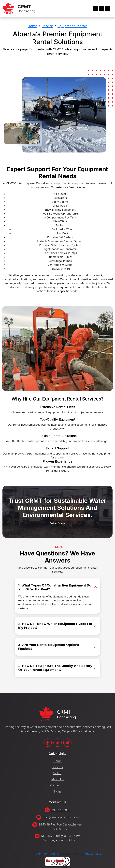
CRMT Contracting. (47, 854)
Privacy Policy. (93, 854)
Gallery (58, 773)
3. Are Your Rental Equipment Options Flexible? (49, 647)
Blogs (57, 791)
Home (32, 26)
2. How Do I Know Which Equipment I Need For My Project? (55, 626)
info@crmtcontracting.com (61, 817)
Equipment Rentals (72, 26)
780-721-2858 (61, 810)
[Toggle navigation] (102, 8)
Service (47, 26)
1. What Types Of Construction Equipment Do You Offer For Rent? (55, 587)
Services (57, 767)
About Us (57, 779)
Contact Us (57, 785)
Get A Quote (57, 62)
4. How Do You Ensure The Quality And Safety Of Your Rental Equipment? (55, 668)
